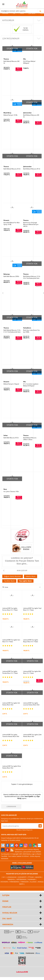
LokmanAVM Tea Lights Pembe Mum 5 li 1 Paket (10, 672)
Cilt (14, 13)
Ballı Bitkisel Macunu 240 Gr (11, 62)
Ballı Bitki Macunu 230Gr (11, 276)
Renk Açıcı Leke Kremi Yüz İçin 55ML (31, 331)
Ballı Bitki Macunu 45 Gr (11, 438)
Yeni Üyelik (29, 796)
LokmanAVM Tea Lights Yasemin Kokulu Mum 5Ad (11, 736)
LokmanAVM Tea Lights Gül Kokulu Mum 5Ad (11, 704)
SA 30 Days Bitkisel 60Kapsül (29, 62)
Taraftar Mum (9, 581)
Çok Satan (32, 13)
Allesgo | (34, 882)
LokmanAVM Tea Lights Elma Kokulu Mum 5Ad (12, 767)
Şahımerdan (27, 113)
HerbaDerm (27, 328)
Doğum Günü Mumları (13, 576)
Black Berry (7, 113)
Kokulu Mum (31, 576)
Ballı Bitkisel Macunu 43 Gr (12, 169)
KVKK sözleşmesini (10, 830)
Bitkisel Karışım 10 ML (11, 115)
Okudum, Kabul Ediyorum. (17, 830)
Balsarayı (7, 274)
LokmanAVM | (12, 877)
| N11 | (4, 877)
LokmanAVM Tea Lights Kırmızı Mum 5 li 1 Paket (10, 609)
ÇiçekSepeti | (23, 877)
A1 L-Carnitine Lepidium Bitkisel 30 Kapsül (31, 385)
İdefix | (22, 884)
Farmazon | (25, 882)
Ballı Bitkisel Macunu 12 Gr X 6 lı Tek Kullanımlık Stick (32, 277)
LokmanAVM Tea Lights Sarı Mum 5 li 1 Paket (11, 641)
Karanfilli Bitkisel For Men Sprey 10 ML (12, 224)
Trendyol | (12, 879)
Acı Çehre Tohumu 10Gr (11, 492)
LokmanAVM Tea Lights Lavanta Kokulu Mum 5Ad (31, 704)
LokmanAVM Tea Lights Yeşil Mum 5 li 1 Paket (32, 609)
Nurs (5, 489)
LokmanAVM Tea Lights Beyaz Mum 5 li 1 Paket (31, 641)
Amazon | (39, 877)
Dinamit (6, 220)
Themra (6, 59)
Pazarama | (32, 879)
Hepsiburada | (22, 879)
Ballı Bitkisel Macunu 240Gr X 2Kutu (30, 439)
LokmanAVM (11, 806)
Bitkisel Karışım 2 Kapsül (11, 384)
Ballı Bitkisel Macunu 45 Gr (32, 169)
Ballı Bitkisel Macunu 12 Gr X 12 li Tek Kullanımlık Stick (12, 331)
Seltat (6, 435)
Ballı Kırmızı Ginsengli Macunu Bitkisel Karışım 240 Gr (31, 224)
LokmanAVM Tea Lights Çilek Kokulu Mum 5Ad (32, 736)
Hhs (25, 59)
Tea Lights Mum (25, 581)
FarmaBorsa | (15, 882)
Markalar (5, 13)
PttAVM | (31, 877)
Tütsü (22, 13)
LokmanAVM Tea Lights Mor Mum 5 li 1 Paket (32, 672)
